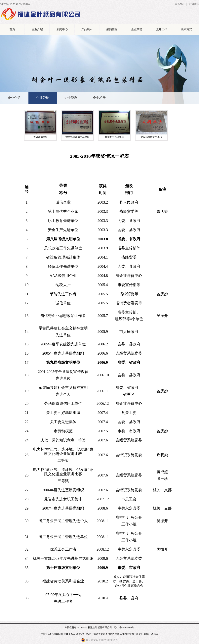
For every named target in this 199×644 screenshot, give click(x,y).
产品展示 (87, 29)
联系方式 (186, 29)
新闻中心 (62, 29)
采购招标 (112, 29)
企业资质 (71, 98)
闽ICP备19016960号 (124, 627)
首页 (12, 29)
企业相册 (99, 98)
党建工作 (162, 29)
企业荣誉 (137, 29)
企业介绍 (37, 29)
